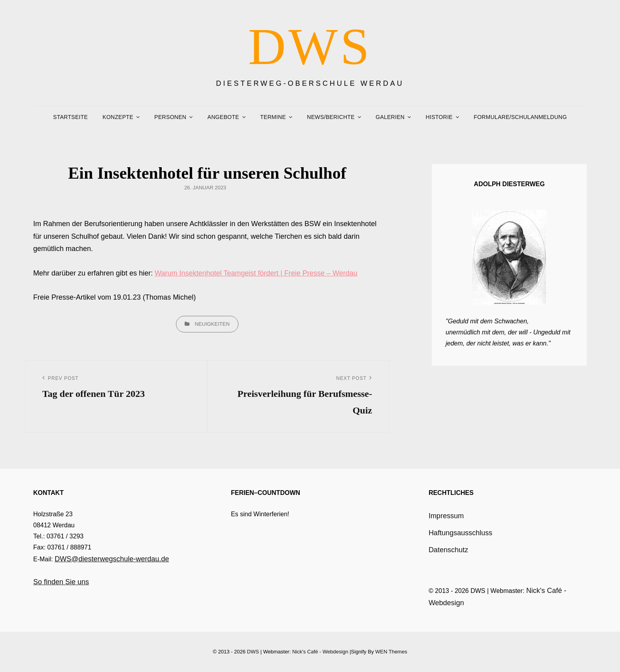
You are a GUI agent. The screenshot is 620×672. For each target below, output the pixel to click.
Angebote (223, 117)
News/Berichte (331, 117)
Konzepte (118, 117)
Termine (273, 117)
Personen (170, 117)
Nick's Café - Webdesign (320, 652)
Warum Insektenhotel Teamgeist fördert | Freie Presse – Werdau (256, 273)
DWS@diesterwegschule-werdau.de (112, 559)
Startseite (70, 117)
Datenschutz (448, 550)
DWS (310, 46)
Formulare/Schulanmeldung (520, 117)
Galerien (390, 117)
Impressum (446, 516)
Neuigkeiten (212, 324)
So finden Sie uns (61, 582)
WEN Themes (391, 652)
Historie (439, 117)
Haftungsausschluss (460, 533)
